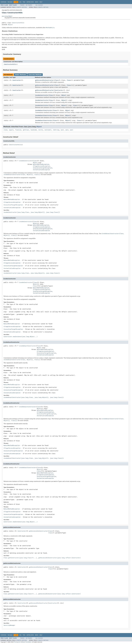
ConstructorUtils (18, 23)
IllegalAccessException (41, 166)
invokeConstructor (42, 95)
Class (56, 80)
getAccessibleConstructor (44, 80)
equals (11, 130)
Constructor (17, 80)
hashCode (34, 130)
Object (10, 25)
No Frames (29, 5)
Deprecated (30, 2)
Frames (22, 5)
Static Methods (20, 75)
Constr (19, 7)
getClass (26, 130)
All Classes (39, 5)
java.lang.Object (7, 16)
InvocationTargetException (43, 168)
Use (20, 2)
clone (5, 130)
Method (24, 7)
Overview (3, 2)
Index (37, 2)
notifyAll (48, 130)
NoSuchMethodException (41, 164)
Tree (24, 2)
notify (41, 130)
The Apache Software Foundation (23, 642)
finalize (18, 130)
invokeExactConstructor (44, 110)
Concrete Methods (35, 75)
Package (10, 2)
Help (41, 2)
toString (56, 130)
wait (62, 130)
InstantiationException (41, 170)
